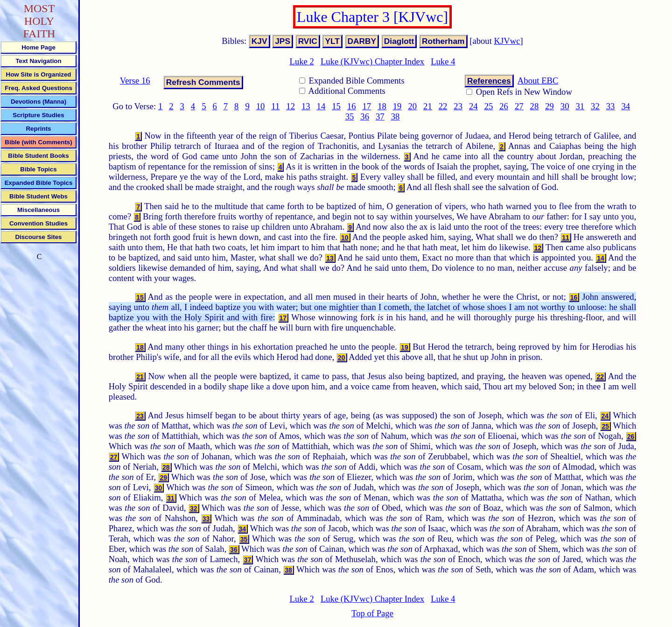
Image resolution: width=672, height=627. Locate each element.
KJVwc (507, 41)
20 (412, 106)
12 (290, 106)
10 (261, 106)
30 (565, 106)
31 (580, 106)
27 (519, 106)
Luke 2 (302, 61)
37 (380, 116)
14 (321, 106)
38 (395, 116)
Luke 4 (443, 61)
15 (336, 106)
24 (473, 106)
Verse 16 (135, 81)
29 (549, 106)
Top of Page (372, 613)
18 (382, 106)
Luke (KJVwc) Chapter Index (372, 61)
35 (350, 116)
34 (626, 106)
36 (365, 116)
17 (367, 106)
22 (443, 106)
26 (504, 106)
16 (352, 106)
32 (595, 106)
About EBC (538, 81)
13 (306, 106)
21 (428, 106)
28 (535, 106)
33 (611, 106)
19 (397, 106)
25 (489, 106)
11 (275, 106)
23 (458, 106)
